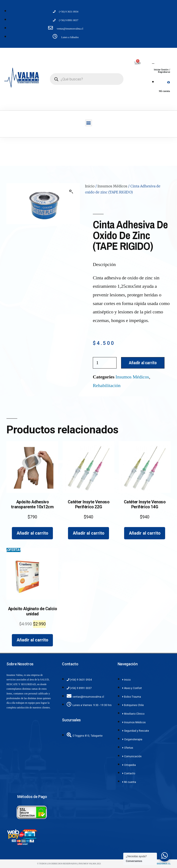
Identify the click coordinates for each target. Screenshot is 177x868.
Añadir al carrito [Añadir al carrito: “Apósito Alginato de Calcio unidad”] (32, 640)
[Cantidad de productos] (105, 363)
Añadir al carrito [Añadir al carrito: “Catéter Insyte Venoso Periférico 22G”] (88, 533)
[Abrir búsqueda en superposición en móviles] (87, 79)
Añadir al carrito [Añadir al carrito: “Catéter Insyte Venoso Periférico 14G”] (145, 533)
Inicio (90, 186)
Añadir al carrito (143, 363)
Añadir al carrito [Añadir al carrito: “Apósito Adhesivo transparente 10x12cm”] (32, 533)
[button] (89, 123)
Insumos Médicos (112, 186)
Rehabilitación (107, 386)
